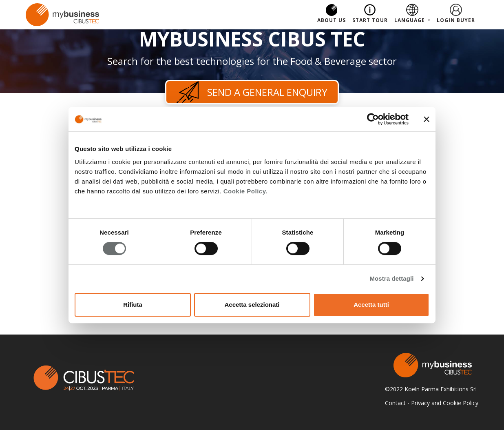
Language (410, 20)
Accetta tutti (371, 305)
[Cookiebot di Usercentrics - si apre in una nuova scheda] (373, 119)
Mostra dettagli (391, 278)
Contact (395, 403)
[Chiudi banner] (427, 119)
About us (332, 20)
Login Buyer (456, 20)
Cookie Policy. (245, 191)
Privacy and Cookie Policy (445, 403)
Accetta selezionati (252, 305)
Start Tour (370, 20)
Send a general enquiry (252, 92)
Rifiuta (133, 305)
